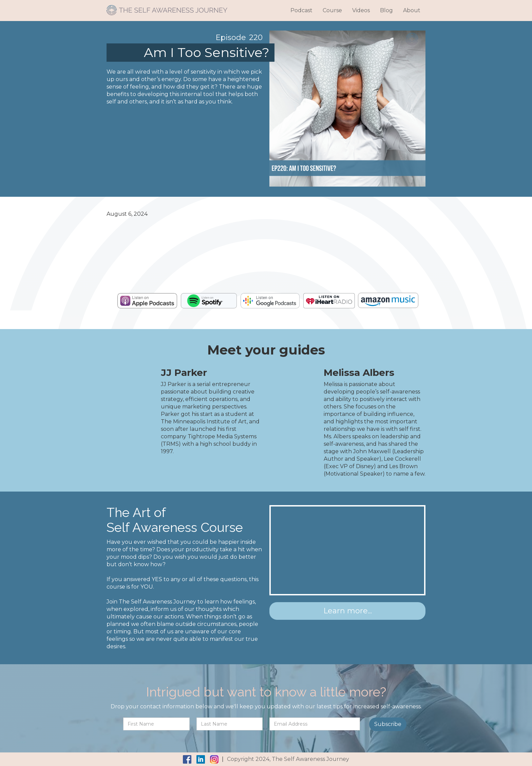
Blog (386, 10)
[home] (167, 8)
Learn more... (348, 611)
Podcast (301, 10)
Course (332, 10)
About (412, 10)
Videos (361, 10)
